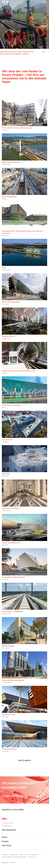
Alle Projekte (24, 760)
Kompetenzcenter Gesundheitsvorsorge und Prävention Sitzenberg (22, 232)
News (5, 837)
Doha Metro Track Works (11, 508)
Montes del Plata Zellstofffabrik (13, 680)
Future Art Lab (7, 440)
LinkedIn (5, 855)
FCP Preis (7, 846)
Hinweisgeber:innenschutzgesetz (14, 857)
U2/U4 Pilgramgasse (9, 197)
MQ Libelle (6, 474)
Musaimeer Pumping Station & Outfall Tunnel (18, 371)
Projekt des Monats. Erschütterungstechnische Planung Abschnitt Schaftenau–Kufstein (19, 53)
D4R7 (4, 268)
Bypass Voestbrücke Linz (11, 162)
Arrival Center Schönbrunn (12, 405)
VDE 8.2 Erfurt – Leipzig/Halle (12, 612)
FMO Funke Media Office (11, 302)
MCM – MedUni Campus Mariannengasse (17, 128)
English (13, 862)
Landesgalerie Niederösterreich (13, 577)
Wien (4, 819)
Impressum (34, 855)
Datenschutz (24, 855)
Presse (5, 841)
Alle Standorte (9, 830)
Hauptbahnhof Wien (9, 749)
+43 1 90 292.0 (8, 823)
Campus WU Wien (9, 715)
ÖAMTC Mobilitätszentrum (11, 543)
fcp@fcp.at (7, 826)
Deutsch (5, 862)
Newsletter (14, 855)
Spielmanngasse (8, 646)
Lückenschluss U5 (8, 336)
